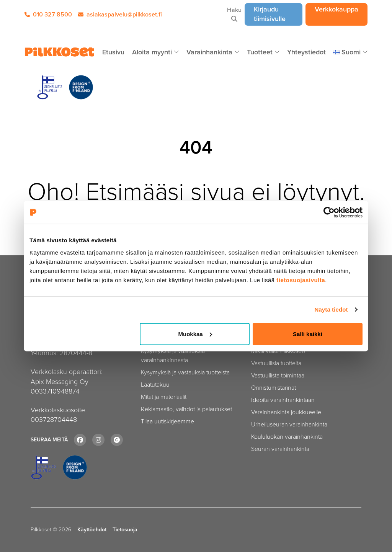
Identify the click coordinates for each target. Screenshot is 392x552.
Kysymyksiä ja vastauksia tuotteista (185, 372)
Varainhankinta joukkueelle (286, 412)
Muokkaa (195, 334)
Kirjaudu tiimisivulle (278, 14)
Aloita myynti (153, 52)
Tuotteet (261, 52)
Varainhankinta (210, 52)
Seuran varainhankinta (280, 449)
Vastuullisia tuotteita (276, 363)
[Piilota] (176, 52)
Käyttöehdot (92, 530)
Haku (234, 14)
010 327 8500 (48, 14)
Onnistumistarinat (274, 388)
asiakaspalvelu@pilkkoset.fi (120, 14)
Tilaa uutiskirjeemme (167, 421)
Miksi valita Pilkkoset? (278, 351)
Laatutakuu (155, 385)
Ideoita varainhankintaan (283, 400)
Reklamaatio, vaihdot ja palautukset (186, 409)
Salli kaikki (308, 334)
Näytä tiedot (331, 309)
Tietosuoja (125, 530)
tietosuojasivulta (301, 280)
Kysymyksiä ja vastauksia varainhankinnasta (173, 355)
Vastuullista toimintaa (278, 375)
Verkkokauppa (341, 9)
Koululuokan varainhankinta (287, 437)
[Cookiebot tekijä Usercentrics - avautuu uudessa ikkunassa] (329, 212)
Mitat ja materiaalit (164, 397)
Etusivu (113, 52)
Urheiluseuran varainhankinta (289, 424)
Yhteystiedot (306, 52)
